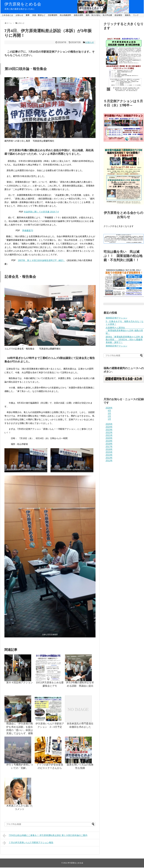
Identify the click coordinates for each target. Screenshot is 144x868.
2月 (110, 416)
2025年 (109, 424)
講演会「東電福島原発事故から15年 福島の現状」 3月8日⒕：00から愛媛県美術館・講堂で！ (124, 340)
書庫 (28, 15)
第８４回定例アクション (20, 683)
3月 (110, 413)
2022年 (109, 432)
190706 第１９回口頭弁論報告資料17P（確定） (42, 260)
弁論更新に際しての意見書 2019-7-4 (41, 212)
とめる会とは (7, 15)
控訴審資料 (53, 15)
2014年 (109, 455)
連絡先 (128, 15)
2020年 (109, 438)
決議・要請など (39, 15)
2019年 (109, 441)
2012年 (109, 461)
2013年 (109, 458)
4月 (110, 411)
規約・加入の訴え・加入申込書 (99, 15)
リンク (136, 15)
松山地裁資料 (66, 15)
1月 (110, 419)
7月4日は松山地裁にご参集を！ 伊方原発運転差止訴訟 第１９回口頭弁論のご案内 (45, 836)
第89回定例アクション (117, 318)
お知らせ (19, 15)
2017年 (109, 447)
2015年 (109, 452)
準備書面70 (28, 231)
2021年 (109, 435)
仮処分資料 (78, 15)
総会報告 (118, 15)
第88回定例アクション (117, 346)
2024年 (109, 427)
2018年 (109, 444)
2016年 (109, 449)
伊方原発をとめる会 (23, 4)
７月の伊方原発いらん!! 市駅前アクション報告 (28, 843)
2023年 (109, 430)
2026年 (109, 408)
